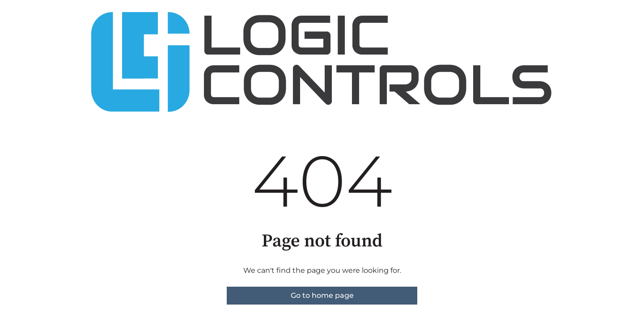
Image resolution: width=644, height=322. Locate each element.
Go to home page (322, 295)
